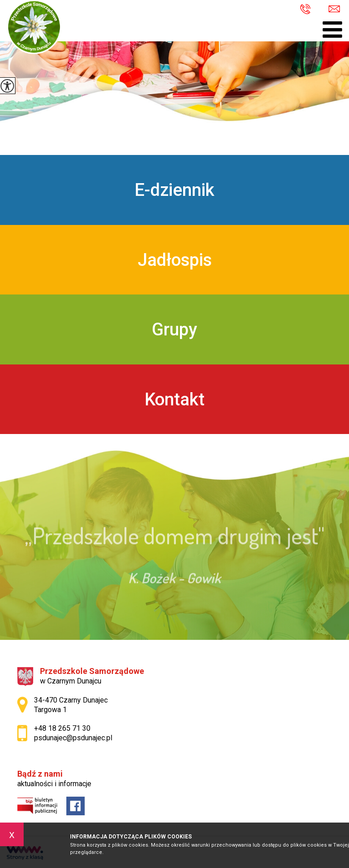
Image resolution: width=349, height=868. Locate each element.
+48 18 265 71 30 (305, 10)
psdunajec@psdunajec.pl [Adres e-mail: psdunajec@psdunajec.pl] (73, 738)
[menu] (332, 30)
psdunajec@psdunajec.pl (334, 9)
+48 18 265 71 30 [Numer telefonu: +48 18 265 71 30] (62, 728)
